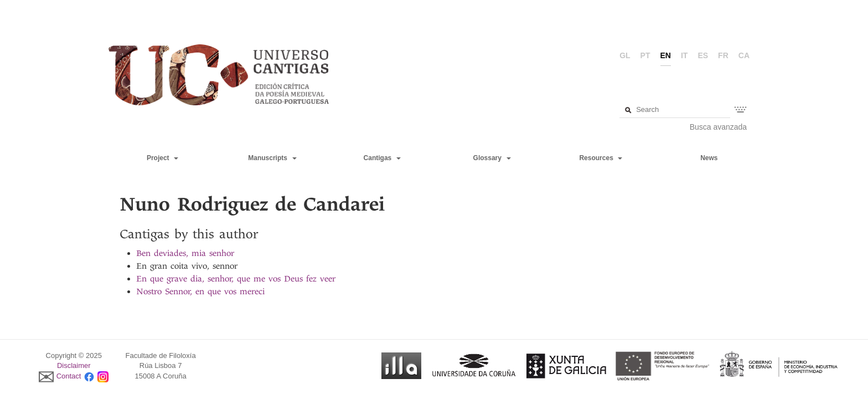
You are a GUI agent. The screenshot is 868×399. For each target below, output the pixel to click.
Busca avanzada (719, 127)
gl (625, 55)
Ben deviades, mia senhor (185, 253)
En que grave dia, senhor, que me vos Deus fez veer (236, 279)
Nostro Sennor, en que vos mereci (200, 291)
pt (645, 55)
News (709, 158)
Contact (69, 376)
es (703, 55)
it (684, 55)
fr (723, 55)
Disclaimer (74, 365)
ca (744, 55)
